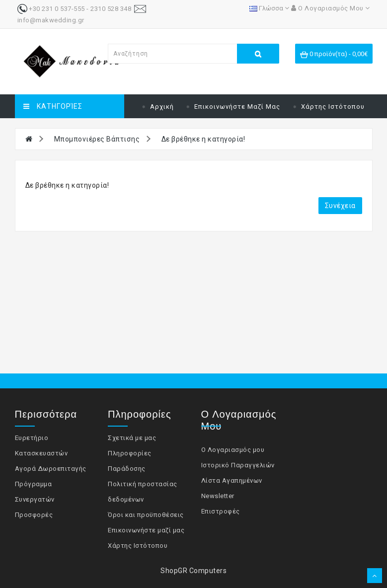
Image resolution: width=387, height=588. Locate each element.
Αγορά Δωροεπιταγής (51, 469)
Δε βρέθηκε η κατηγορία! (203, 139)
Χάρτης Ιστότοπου (333, 107)
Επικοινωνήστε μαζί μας (237, 107)
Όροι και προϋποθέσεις (146, 515)
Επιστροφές (221, 511)
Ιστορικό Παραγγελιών (238, 465)
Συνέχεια (340, 206)
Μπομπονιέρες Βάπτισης (97, 139)
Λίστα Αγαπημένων (232, 480)
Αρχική (162, 107)
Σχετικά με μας (132, 438)
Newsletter (218, 496)
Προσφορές (34, 515)
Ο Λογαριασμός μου (233, 450)
